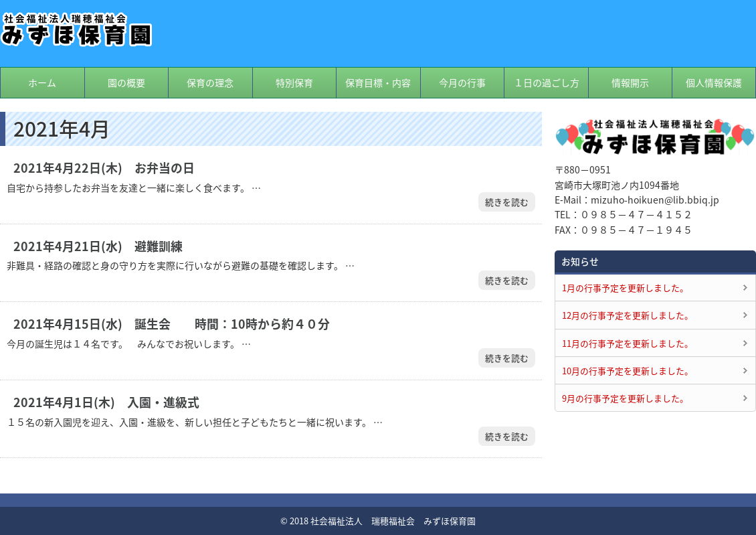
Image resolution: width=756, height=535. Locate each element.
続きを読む (507, 202)
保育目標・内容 (378, 82)
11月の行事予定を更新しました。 (628, 343)
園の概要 (126, 82)
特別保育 (294, 82)
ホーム (42, 82)
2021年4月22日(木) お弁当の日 (104, 168)
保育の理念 (210, 82)
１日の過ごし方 (547, 82)
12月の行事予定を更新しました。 (628, 315)
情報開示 (630, 82)
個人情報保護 (714, 82)
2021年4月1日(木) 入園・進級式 (106, 402)
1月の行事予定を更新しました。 (625, 288)
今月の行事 (462, 82)
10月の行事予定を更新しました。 (628, 371)
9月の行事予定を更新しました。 (625, 398)
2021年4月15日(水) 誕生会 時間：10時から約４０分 (172, 324)
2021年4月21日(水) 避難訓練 (98, 246)
